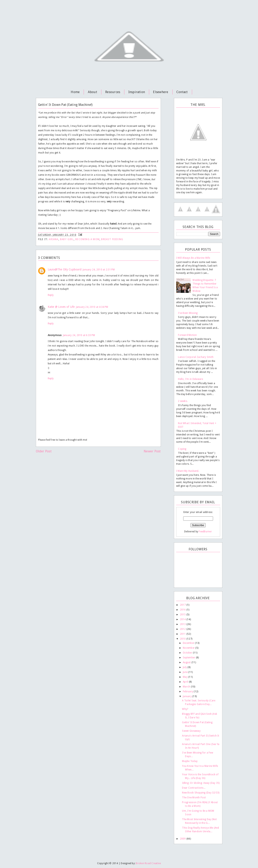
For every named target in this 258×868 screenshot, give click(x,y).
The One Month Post (194, 798)
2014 (183, 619)
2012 (183, 629)
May (186, 677)
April (186, 682)
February (188, 691)
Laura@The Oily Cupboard (65, 269)
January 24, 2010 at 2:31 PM (99, 270)
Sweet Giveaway (191, 731)
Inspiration (137, 92)
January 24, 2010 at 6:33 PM (79, 335)
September (189, 658)
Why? (185, 709)
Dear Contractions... (194, 788)
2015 (183, 615)
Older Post (44, 451)
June (186, 672)
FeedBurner (205, 532)
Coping (182, 449)
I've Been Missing (188, 313)
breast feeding (112, 239)
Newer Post (152, 451)
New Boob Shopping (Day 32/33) (201, 793)
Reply (51, 295)
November (189, 648)
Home (75, 92)
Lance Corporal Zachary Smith (196, 357)
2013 (183, 624)
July (185, 667)
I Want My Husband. (188, 471)
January (188, 696)
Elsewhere (161, 92)
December (189, 643)
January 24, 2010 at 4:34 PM (92, 307)
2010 (183, 639)
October (188, 653)
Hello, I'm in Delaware (190, 379)
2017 (183, 605)
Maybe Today (190, 761)
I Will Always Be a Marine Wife (193, 258)
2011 (183, 634)
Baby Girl (67, 239)
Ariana (54, 239)
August (187, 662)
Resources (113, 92)
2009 (183, 839)
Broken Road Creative (148, 863)
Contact (182, 92)
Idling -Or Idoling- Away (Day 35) (201, 783)
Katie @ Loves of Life (61, 307)
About (93, 92)
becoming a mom (87, 239)
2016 (183, 610)
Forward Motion (187, 335)
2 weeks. (183, 401)
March (187, 687)
